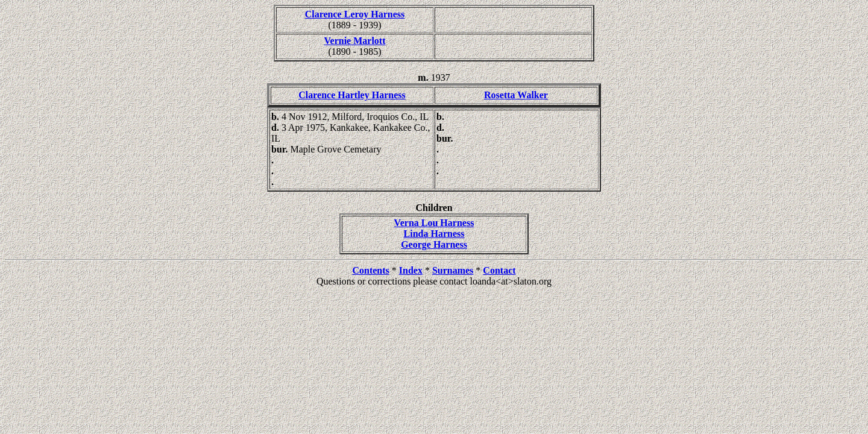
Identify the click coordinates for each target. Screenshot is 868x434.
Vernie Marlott (354, 41)
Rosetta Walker (516, 95)
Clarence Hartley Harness (352, 95)
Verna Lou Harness (434, 223)
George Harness (434, 244)
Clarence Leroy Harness (355, 14)
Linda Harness (434, 234)
